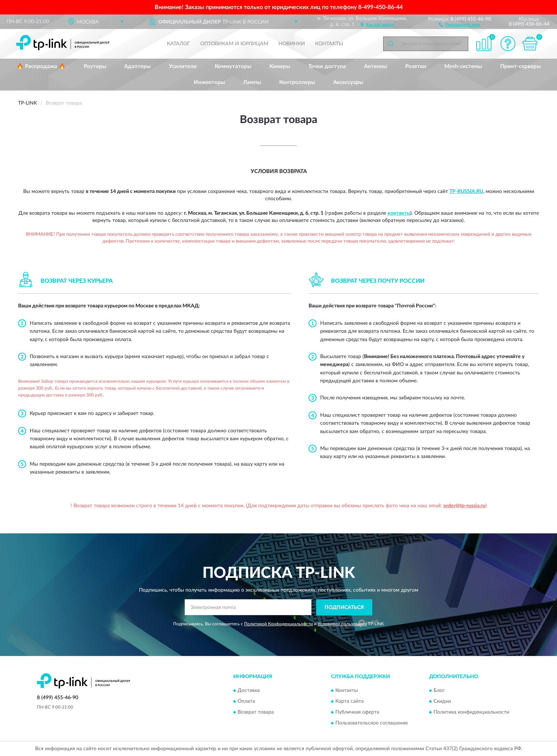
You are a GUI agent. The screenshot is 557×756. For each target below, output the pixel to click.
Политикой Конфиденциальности (278, 624)
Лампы (252, 82)
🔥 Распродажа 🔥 (41, 66)
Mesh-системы (463, 66)
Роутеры (95, 66)
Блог (439, 691)
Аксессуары (348, 82)
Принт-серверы (520, 66)
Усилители (183, 66)
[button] (459, 24)
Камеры (280, 66)
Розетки (416, 66)
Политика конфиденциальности (471, 713)
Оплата (246, 702)
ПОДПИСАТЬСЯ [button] (344, 608)
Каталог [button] (179, 44)
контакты (399, 213)
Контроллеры (297, 82)
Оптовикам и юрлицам (234, 44)
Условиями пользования (342, 624)
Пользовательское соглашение (372, 723)
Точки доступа (327, 66)
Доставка (249, 691)
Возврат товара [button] (256, 713)
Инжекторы (209, 82)
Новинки (292, 44)
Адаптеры (137, 66)
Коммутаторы (233, 66)
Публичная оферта (357, 713)
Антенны (376, 66)
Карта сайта (349, 702)
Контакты (329, 44)
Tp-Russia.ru (466, 192)
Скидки (442, 702)
